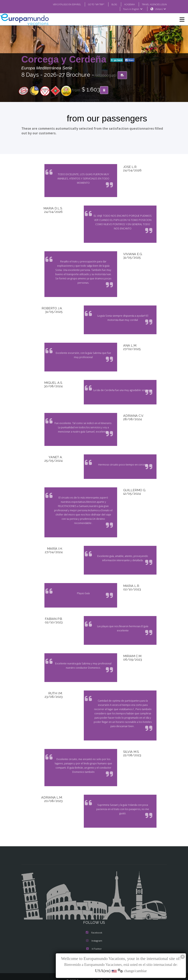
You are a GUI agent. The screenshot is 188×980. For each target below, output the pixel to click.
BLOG (110, 4)
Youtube (94, 940)
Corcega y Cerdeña (65, 59)
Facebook (94, 916)
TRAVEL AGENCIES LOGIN (153, 4)
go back (117, 60)
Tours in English (133, 9)
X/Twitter (94, 932)
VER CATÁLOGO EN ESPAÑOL (59, 4)
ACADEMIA (126, 4)
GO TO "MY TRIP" (91, 4)
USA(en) (160, 9)
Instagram (94, 924)
